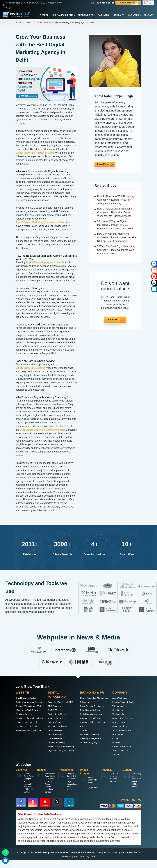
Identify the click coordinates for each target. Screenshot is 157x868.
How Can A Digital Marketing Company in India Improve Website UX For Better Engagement (117, 237)
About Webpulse (121, 698)
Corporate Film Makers (92, 722)
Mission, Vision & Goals (125, 702)
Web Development (26, 726)
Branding (117, 742)
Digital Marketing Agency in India (45, 262)
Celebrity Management (92, 742)
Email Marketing (57, 734)
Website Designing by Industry (27, 732)
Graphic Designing (90, 747)
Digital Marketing (64, 15)
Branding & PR (87, 15)
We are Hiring (129, 3)
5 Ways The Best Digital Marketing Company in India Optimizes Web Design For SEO (116, 250)
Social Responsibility (123, 730)
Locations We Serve (123, 747)
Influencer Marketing (91, 738)
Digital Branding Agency (93, 718)
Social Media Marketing (60, 718)
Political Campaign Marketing (58, 753)
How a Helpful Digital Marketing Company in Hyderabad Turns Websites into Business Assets (115, 212)
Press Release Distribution (94, 710)
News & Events (121, 722)
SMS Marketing (56, 738)
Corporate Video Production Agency (90, 728)
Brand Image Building (92, 714)
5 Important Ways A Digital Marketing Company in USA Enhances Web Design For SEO (115, 225)
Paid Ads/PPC (55, 726)
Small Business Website (29, 698)
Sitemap (117, 755)
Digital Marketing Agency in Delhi (35, 153)
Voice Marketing (56, 742)
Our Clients (118, 710)
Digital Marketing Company (31, 368)
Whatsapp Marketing (59, 730)
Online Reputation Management (90, 700)
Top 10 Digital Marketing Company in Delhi (40, 222)
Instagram (33, 811)
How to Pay (119, 734)
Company (120, 15)
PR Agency (86, 706)
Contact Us (112, 320)
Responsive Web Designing (25, 749)
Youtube (45, 811)
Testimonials (119, 714)
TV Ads (84, 734)
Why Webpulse (121, 706)
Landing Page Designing (29, 742)
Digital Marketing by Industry (58, 761)
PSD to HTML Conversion (29, 738)
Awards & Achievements (125, 718)
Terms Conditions (122, 751)
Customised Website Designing (27, 704)
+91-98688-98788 (103, 3)
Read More (103, 164)
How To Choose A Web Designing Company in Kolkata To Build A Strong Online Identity (116, 200)
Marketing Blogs (121, 726)
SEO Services (55, 710)
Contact (149, 15)
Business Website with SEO (28, 712)
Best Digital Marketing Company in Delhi (43, 430)
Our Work (135, 15)
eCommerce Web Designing (25, 720)
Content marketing (58, 747)
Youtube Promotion (58, 722)
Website (45, 15)
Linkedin (69, 811)
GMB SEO (53, 714)
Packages (105, 15)
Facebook (21, 811)
